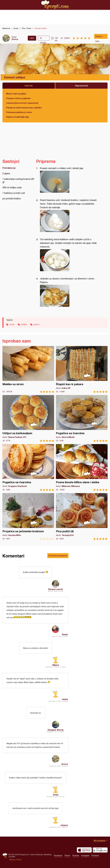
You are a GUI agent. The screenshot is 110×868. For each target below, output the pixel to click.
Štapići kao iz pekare (82, 369)
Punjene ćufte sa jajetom (18, 98)
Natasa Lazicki (56, 589)
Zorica (15, 39)
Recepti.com (55, 5)
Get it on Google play (100, 850)
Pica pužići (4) (82, 517)
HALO (19, 860)
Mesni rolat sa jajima (16, 94)
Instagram (85, 856)
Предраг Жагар (56, 730)
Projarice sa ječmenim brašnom (28, 517)
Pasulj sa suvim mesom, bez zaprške (24, 108)
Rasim (65, 634)
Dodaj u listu (99, 37)
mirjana (64, 825)
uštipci (24, 324)
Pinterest (95, 856)
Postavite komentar (58, 556)
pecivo (37, 324)
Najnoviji (29, 86)
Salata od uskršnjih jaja (17, 117)
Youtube (76, 856)
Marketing (48, 854)
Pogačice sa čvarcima (82, 418)
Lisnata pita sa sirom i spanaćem (22, 103)
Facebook (58, 856)
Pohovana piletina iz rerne (19, 112)
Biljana (56, 665)
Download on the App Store (84, 850)
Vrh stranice (99, 840)
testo (12, 324)
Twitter (67, 856)
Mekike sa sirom (28, 369)
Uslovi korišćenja (36, 854)
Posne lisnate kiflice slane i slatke (82, 468)
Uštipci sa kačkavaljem (28, 418)
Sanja (56, 795)
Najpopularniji (81, 86)
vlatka (65, 699)
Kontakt (12, 857)
